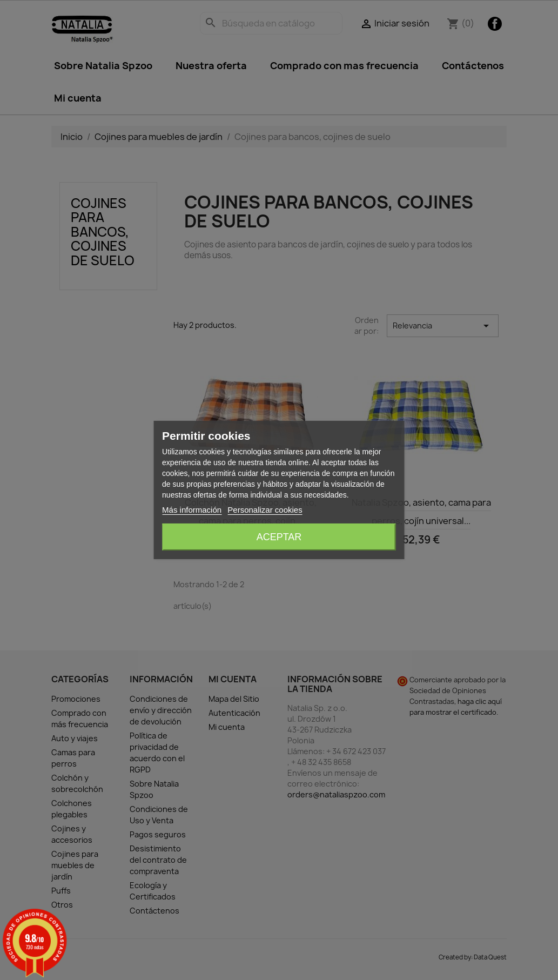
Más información (192, 510)
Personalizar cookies (265, 510)
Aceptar (279, 537)
